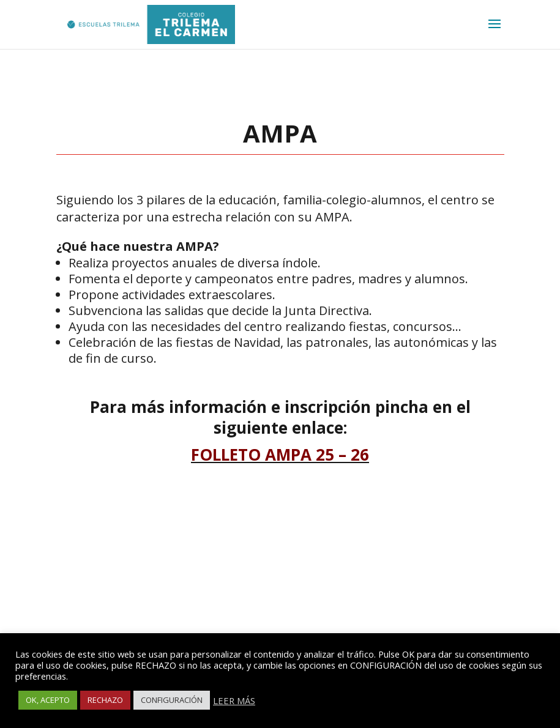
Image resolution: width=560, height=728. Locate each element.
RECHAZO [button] (105, 700)
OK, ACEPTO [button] (48, 700)
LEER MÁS (234, 700)
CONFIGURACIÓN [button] (172, 700)
